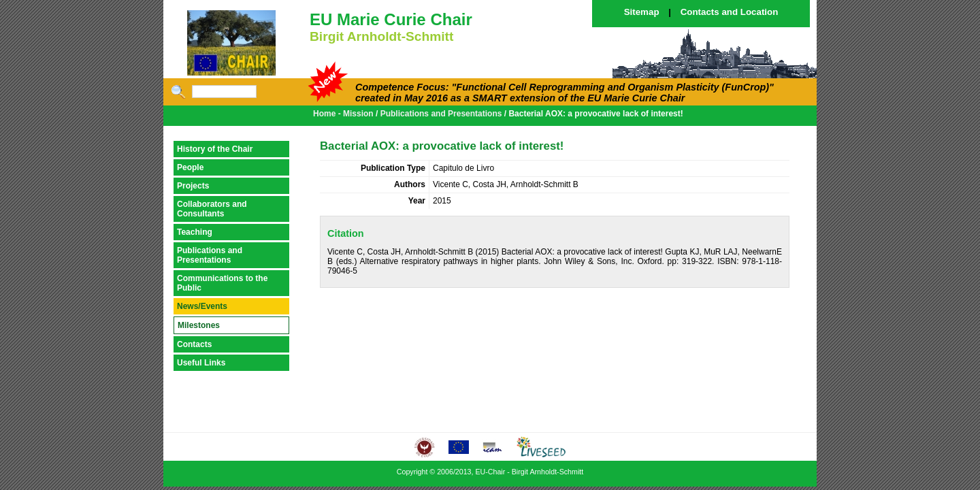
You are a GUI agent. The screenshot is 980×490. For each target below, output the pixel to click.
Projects (193, 186)
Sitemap (642, 12)
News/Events (202, 306)
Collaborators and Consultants (212, 209)
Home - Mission (343, 114)
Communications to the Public (222, 283)
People (190, 167)
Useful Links (201, 363)
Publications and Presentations (441, 114)
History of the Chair (215, 149)
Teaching (195, 232)
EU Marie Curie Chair (391, 19)
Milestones (199, 325)
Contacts (194, 344)
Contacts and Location (730, 12)
